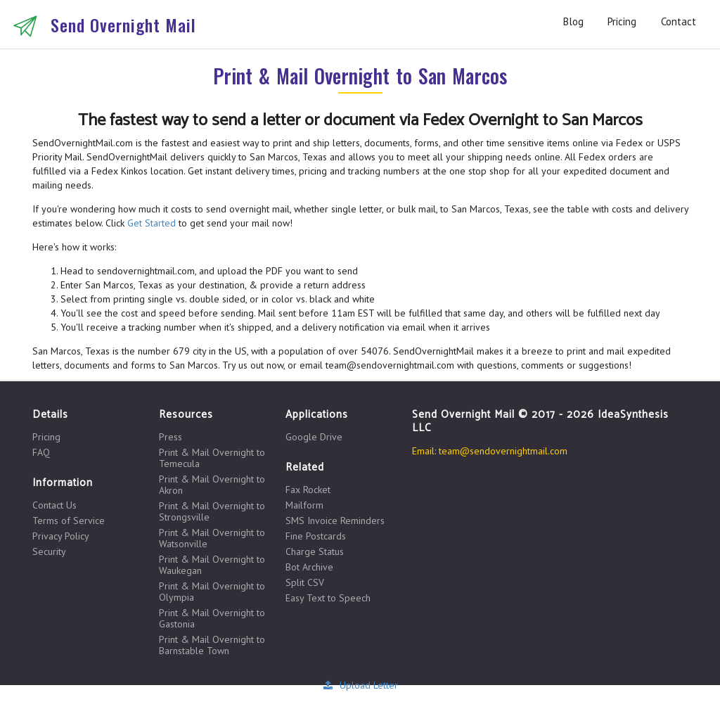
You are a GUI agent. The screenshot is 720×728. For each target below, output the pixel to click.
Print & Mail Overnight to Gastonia (212, 618)
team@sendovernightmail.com (503, 451)
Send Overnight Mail (123, 25)
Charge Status (315, 551)
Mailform (304, 505)
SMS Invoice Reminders (335, 521)
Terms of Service (69, 521)
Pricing (622, 21)
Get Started (152, 223)
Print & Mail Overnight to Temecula (212, 458)
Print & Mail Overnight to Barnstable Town (212, 645)
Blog (573, 21)
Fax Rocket (308, 490)
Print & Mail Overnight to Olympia (212, 592)
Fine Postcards (316, 536)
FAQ (41, 452)
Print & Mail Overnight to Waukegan (212, 565)
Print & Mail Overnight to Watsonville (212, 538)
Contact (679, 21)
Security (49, 551)
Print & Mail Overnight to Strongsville (212, 511)
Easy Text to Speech (328, 598)
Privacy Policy (61, 536)
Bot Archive (309, 567)
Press (171, 437)
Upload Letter (360, 685)
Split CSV (305, 582)
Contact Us (54, 505)
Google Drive (314, 437)
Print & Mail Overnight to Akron (212, 485)
